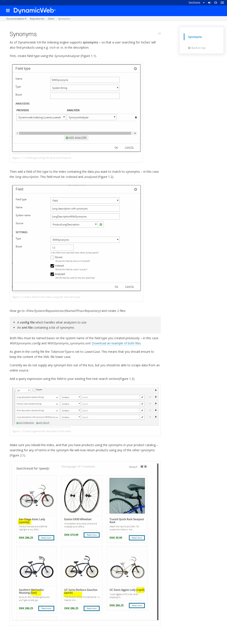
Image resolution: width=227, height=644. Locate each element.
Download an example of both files (116, 343)
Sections (197, 2)
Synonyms (195, 37)
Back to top (197, 48)
